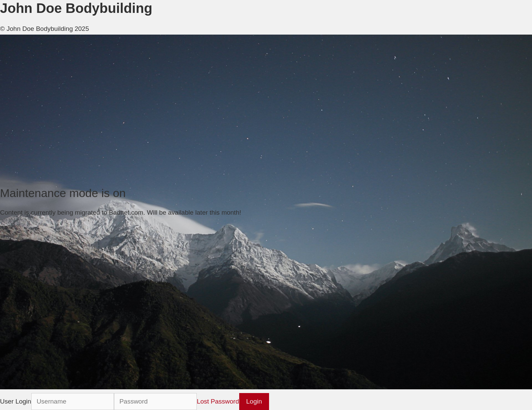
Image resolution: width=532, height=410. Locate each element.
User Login (16, 401)
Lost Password (218, 401)
